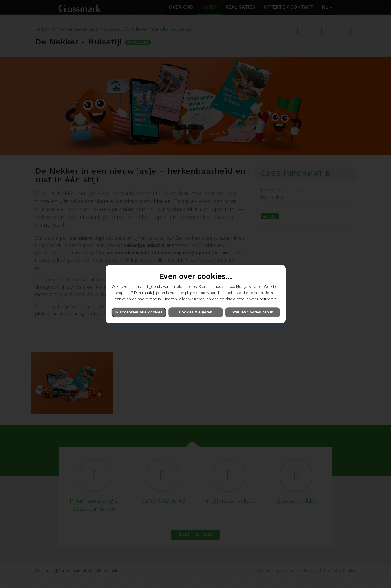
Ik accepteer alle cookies (139, 312)
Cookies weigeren (195, 312)
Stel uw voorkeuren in (252, 312)
